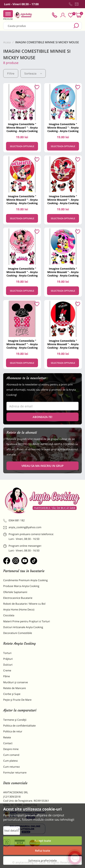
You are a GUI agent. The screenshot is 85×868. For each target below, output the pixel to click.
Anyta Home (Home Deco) (19, 609)
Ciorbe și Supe (12, 694)
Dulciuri (8, 665)
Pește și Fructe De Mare (17, 700)
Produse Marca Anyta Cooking (21, 586)
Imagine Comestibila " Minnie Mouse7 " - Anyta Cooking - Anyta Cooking (22, 344)
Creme (7, 670)
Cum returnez (11, 767)
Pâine (7, 676)
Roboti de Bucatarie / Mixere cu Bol (24, 604)
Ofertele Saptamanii (15, 592)
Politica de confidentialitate (19, 726)
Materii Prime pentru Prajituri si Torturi (27, 621)
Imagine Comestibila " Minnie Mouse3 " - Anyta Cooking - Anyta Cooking (22, 200)
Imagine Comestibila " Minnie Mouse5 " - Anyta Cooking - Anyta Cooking (22, 272)
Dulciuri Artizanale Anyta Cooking (23, 627)
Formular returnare (15, 773)
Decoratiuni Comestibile (18, 633)
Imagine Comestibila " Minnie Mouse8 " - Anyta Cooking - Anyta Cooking (63, 344)
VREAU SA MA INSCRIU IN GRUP (42, 466)
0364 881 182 (14, 520)
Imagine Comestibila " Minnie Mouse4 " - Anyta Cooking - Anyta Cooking (63, 200)
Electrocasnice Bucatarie (18, 598)
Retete (7, 737)
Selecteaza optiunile (22, 146)
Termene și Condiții (15, 720)
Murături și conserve (16, 682)
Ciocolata (9, 615)
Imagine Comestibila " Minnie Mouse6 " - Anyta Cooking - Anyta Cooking (63, 272)
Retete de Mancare (14, 688)
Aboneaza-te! (42, 417)
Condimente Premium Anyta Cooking (25, 580)
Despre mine (11, 749)
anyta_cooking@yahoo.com (22, 527)
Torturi (7, 653)
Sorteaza (33, 73)
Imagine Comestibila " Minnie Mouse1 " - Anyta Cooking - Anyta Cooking (22, 128)
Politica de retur (13, 731)
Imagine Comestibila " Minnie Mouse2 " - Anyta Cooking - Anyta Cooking (63, 128)
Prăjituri (8, 659)
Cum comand (11, 755)
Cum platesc (11, 761)
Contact (8, 743)
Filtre (11, 73)
